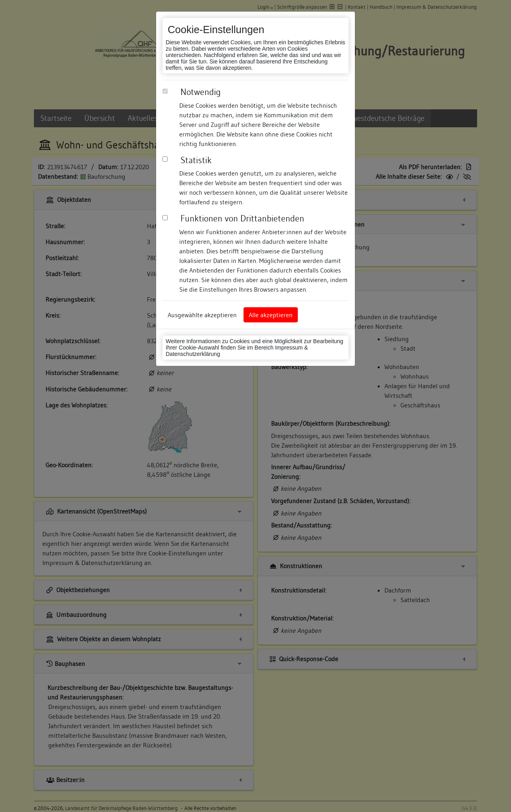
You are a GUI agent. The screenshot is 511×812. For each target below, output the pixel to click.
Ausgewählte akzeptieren (202, 315)
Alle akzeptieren (271, 315)
